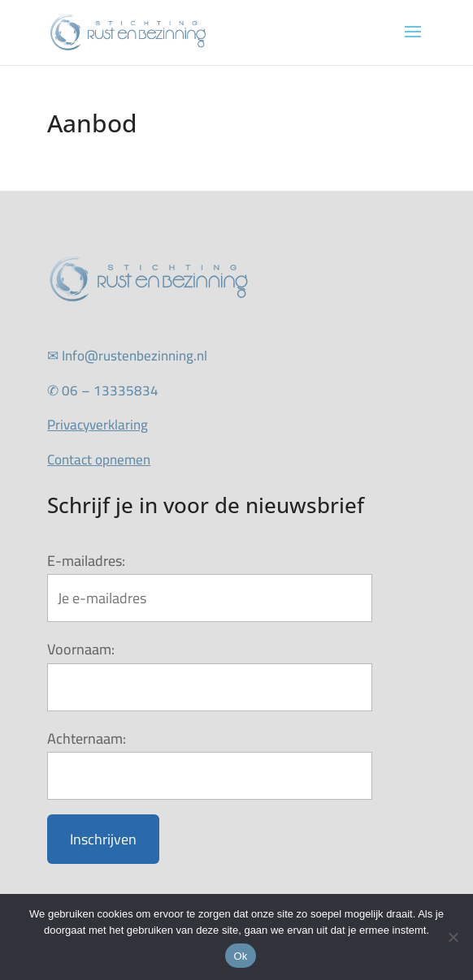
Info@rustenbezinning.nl (127, 356)
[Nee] (453, 937)
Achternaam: (87, 738)
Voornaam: (81, 649)
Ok (240, 956)
